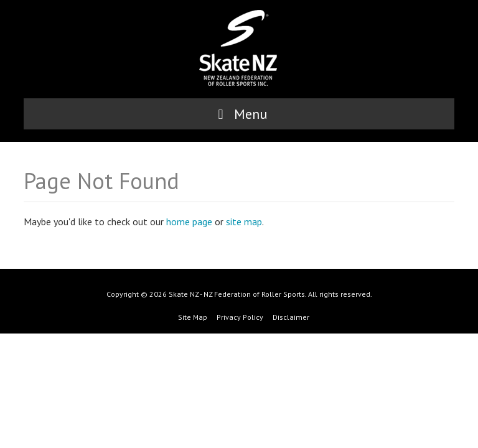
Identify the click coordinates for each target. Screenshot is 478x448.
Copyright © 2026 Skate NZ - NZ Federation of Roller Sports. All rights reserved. (239, 294)
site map (244, 222)
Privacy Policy (240, 317)
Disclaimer (291, 317)
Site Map (193, 317)
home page (189, 222)
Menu (239, 114)
